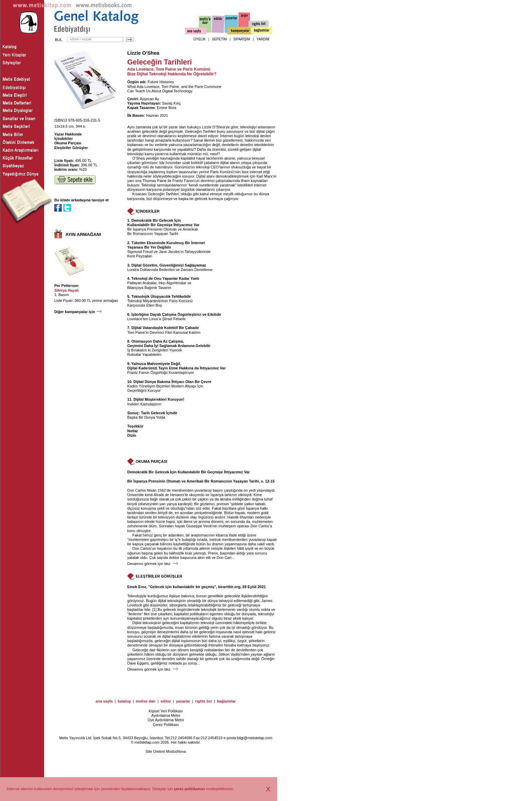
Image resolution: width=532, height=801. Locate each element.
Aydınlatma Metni (166, 715)
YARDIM (263, 39)
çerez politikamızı (189, 789)
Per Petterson (66, 286)
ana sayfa (104, 701)
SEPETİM (220, 39)
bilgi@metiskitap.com (254, 738)
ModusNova (176, 751)
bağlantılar (226, 701)
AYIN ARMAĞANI (83, 234)
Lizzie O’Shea (143, 53)
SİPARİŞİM (242, 39)
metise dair (146, 701)
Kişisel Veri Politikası (166, 711)
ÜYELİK (200, 39)
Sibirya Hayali (66, 290)
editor (166, 701)
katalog (124, 701)
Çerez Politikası (166, 725)
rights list (204, 701)
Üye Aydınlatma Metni (166, 720)
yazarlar (183, 701)
